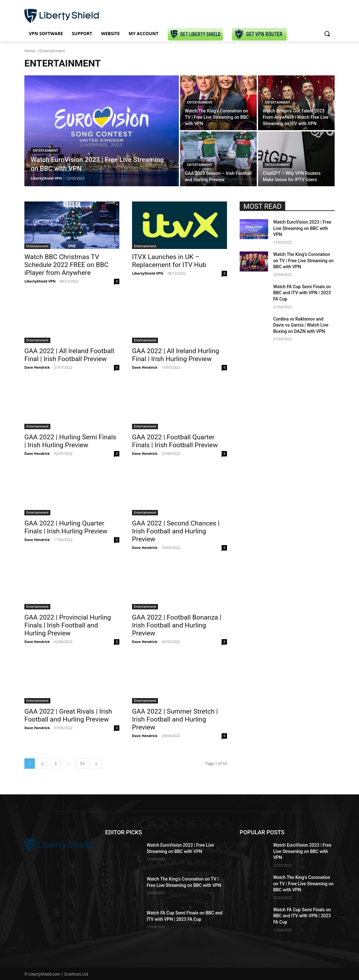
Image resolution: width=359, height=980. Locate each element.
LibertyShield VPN (40, 281)
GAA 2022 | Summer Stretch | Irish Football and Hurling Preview (175, 719)
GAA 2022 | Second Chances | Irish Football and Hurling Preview (176, 531)
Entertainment (46, 151)
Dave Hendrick (37, 367)
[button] (327, 34)
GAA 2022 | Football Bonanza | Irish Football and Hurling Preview (177, 625)
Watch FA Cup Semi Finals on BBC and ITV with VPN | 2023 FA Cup (302, 293)
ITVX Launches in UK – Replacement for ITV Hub (169, 261)
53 (82, 764)
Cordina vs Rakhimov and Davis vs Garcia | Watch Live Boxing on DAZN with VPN (301, 325)
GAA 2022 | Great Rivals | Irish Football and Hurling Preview (68, 715)
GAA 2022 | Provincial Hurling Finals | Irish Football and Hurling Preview (68, 625)
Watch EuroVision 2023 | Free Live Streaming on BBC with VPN (302, 228)
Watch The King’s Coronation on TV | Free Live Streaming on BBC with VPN (303, 261)
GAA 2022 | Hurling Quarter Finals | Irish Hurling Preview (66, 527)
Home (30, 51)
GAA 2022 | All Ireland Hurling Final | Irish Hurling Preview (176, 355)
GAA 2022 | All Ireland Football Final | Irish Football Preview (69, 355)
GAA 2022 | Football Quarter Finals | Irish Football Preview (175, 441)
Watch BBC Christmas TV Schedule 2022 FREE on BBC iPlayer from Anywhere (66, 265)
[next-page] (96, 764)
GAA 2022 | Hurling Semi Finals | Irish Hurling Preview (70, 441)
